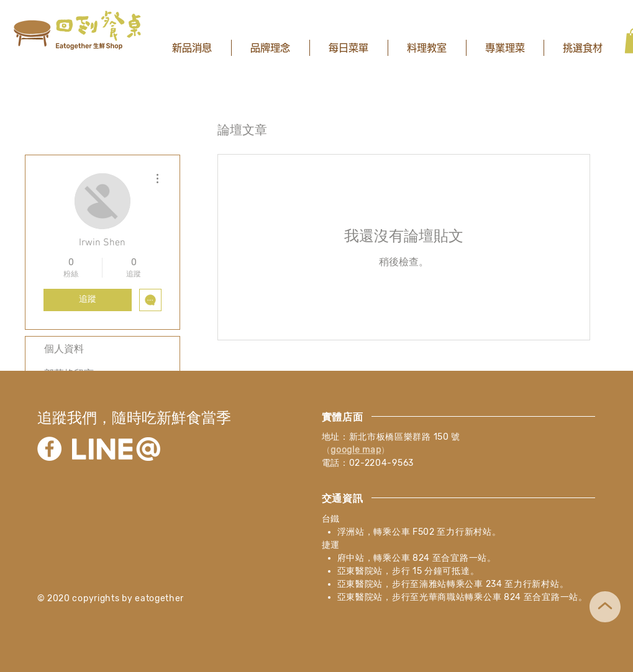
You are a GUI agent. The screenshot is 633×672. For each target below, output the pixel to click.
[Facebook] (49, 449)
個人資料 (64, 349)
